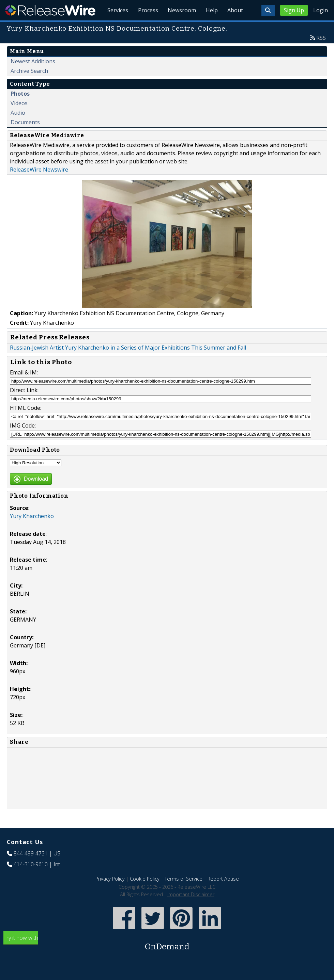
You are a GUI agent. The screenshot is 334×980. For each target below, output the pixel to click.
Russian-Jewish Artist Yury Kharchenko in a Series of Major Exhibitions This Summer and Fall (128, 363)
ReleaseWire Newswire (39, 185)
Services (112, 27)
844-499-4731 (31, 869)
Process (144, 27)
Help (210, 27)
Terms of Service (184, 894)
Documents (25, 138)
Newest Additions (33, 77)
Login (321, 10)
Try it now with (167, 959)
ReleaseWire (50, 10)
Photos (20, 109)
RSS (321, 53)
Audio (18, 128)
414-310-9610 (31, 880)
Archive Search (29, 86)
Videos (19, 119)
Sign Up (294, 10)
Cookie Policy (145, 894)
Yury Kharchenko (32, 532)
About (234, 27)
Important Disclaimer (191, 910)
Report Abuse (223, 894)
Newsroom (179, 27)
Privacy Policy (110, 894)
